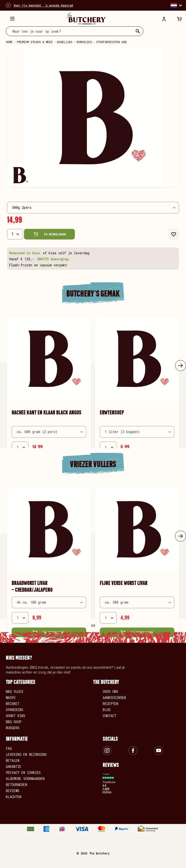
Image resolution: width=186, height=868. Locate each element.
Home (9, 42)
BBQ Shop (14, 722)
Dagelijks (65, 42)
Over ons (110, 692)
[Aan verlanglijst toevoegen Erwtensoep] (101, 323)
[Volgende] (181, 365)
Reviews (13, 791)
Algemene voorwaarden (25, 779)
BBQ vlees (15, 692)
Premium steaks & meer (35, 42)
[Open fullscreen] (93, 118)
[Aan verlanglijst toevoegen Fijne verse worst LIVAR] (101, 493)
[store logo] (86, 19)
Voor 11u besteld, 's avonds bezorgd (43, 5)
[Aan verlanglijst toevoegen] (174, 234)
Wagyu (11, 698)
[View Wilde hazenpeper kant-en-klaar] (19, 175)
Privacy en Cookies (23, 773)
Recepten (110, 704)
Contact (109, 716)
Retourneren (16, 785)
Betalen (13, 760)
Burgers (13, 728)
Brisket (13, 704)
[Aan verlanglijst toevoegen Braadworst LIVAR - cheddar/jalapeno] (13, 493)
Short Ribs (15, 716)
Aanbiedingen (114, 698)
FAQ (9, 748)
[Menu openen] (12, 19)
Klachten (14, 797)
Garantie (14, 767)
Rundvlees (84, 42)
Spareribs (15, 710)
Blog (107, 710)
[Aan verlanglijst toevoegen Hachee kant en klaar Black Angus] (13, 323)
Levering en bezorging (26, 754)
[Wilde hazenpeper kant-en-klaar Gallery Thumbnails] (93, 175)
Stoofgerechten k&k (111, 42)
